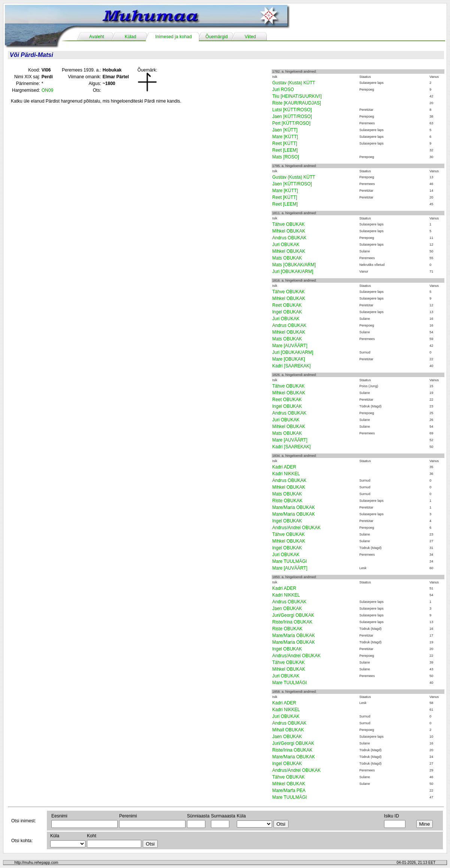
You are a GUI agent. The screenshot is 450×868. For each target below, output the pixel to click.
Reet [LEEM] (285, 150)
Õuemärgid (216, 37)
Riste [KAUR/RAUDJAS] (296, 103)
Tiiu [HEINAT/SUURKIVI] (297, 96)
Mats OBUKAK (287, 258)
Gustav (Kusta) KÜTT (294, 83)
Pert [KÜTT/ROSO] (291, 123)
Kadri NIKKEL (286, 474)
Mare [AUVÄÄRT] (290, 346)
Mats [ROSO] (285, 157)
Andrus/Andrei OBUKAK (296, 528)
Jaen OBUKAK (287, 608)
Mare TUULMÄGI (289, 561)
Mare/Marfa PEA (289, 790)
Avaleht (97, 37)
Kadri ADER (284, 467)
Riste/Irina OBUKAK (292, 622)
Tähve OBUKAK (288, 224)
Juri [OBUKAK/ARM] (292, 271)
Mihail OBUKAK (288, 730)
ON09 (47, 90)
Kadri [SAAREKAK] (291, 366)
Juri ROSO (283, 89)
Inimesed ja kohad (173, 37)
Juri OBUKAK (286, 245)
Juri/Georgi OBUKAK (293, 615)
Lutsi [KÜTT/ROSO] (292, 110)
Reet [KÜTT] (285, 143)
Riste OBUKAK (287, 501)
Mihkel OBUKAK (289, 231)
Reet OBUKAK (287, 305)
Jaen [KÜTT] (285, 130)
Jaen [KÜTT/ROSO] (292, 116)
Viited (250, 37)
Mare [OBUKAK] (288, 359)
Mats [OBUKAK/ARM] (294, 265)
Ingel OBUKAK (287, 312)
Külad (131, 37)
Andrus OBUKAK (289, 238)
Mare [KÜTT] (285, 137)
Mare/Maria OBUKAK (293, 507)
